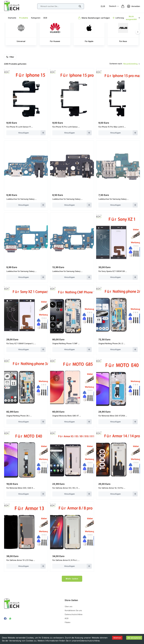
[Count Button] (26, 133)
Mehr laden (72, 579)
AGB (45, 18)
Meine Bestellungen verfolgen (96, 18)
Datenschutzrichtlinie (90, 641)
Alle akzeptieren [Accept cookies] (134, 638)
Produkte (24, 18)
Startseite (12, 18)
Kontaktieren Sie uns (73, 610)
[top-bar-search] (61, 6)
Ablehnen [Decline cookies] (117, 638)
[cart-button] (123, 6)
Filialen (68, 622)
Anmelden (136, 6)
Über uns (69, 606)
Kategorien (36, 18)
